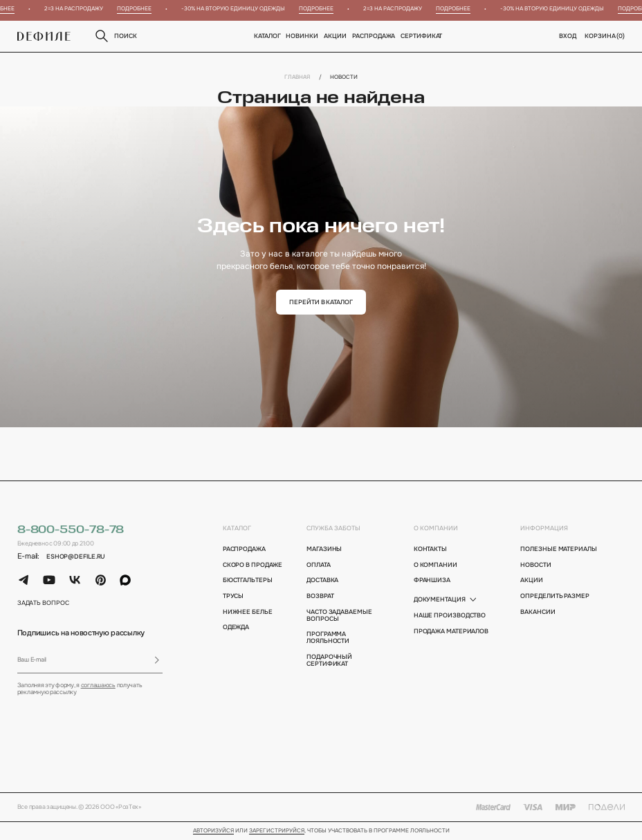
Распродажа (374, 36)
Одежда (236, 627)
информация (544, 528)
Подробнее (138, 9)
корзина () (605, 36)
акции (532, 580)
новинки (302, 36)
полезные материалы (558, 549)
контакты (430, 549)
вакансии (538, 612)
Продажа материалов (451, 631)
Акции (335, 36)
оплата (318, 565)
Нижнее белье (248, 612)
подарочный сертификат (329, 660)
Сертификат (421, 36)
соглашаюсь (98, 685)
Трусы (233, 596)
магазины (324, 549)
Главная (297, 77)
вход (568, 36)
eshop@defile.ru (76, 557)
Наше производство (450, 615)
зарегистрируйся (277, 831)
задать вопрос (43, 603)
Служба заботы (333, 528)
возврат (320, 596)
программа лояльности (328, 637)
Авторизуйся (213, 831)
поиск (115, 36)
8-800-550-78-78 (71, 530)
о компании (436, 528)
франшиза (432, 580)
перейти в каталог (321, 302)
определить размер (554, 596)
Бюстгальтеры (248, 580)
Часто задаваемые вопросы (339, 615)
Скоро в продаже (253, 565)
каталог (237, 528)
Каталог (267, 36)
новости (535, 565)
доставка (322, 580)
